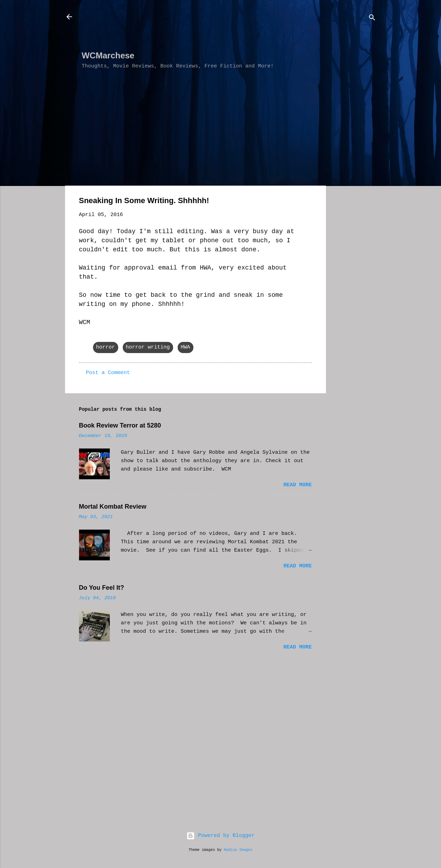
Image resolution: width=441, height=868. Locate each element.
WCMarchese (108, 55)
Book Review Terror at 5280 (120, 425)
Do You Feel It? (102, 588)
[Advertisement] (209, 28)
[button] (308, 202)
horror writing (148, 347)
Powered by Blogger (220, 836)
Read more (297, 485)
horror (106, 347)
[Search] (372, 19)
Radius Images (238, 850)
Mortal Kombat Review (113, 507)
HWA (186, 347)
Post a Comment (108, 373)
